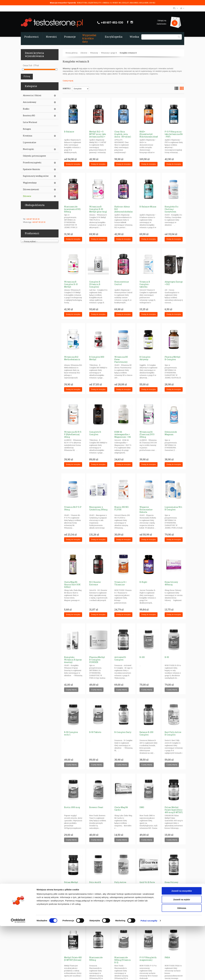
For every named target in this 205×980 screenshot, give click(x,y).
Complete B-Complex (95, 433)
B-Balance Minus (148, 207)
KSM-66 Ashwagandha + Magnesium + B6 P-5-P (123, 436)
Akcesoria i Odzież (32, 95)
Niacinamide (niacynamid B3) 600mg (72, 209)
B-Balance (69, 132)
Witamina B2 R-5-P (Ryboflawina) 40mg (73, 434)
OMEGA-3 (107, 3)
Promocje (70, 37)
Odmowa (182, 962)
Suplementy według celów (36, 176)
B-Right (143, 582)
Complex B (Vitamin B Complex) (95, 284)
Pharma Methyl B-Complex (173, 358)
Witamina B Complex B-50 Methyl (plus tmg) (98, 209)
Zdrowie (84, 53)
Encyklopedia (114, 37)
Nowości (51, 37)
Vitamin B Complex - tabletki (145, 284)
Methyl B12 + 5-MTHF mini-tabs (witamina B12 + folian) (98, 135)
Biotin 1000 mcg (72, 807)
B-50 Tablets (95, 732)
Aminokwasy (30, 102)
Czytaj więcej (68, 81)
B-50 (167, 657)
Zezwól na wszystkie (182, 945)
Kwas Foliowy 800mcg (171, 884)
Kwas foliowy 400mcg (171, 583)
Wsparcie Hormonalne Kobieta (146, 510)
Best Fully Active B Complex (173, 733)
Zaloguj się (162, 20)
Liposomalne (30, 142)
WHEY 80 (117, 3)
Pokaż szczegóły (149, 974)
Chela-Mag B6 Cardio (121, 809)
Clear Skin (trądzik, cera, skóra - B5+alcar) (123, 134)
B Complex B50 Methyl (97, 358)
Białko (26, 109)
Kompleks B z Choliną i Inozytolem (171, 209)
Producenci (31, 37)
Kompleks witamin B (128, 53)
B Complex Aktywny (145, 358)
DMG (142, 807)
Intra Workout (30, 122)
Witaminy (94, 53)
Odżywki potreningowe (34, 156)
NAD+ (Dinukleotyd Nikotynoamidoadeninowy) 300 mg (153, 135)
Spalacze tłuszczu (31, 169)
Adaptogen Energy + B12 (174, 283)
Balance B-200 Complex (146, 733)
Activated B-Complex (120, 658)
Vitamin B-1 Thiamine (120, 583)
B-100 (142, 657)
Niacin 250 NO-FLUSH (122, 508)
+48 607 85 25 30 (33, 219)
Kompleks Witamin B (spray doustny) (73, 660)
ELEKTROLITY (95, 3)
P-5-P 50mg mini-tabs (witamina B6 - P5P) (174, 134)
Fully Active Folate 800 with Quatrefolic (122, 885)
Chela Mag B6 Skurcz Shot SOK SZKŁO (72, 585)
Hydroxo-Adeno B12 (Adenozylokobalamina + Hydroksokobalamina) (126, 212)
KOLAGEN (144, 3)
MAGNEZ (134, 3)
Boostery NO (29, 116)
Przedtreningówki (32, 163)
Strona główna (71, 53)
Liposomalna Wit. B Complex (174, 508)
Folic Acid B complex (95, 884)
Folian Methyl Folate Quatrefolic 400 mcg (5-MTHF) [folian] (174, 811)
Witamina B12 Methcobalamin (72, 358)
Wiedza (134, 37)
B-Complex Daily (123, 732)
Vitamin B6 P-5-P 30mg (73, 508)
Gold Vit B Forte (147, 882)
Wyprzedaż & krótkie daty (89, 38)
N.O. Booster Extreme (95, 583)
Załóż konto (161, 24)
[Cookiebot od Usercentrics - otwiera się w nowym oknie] (18, 975)
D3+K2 (152, 3)
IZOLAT (126, 3)
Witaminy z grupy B (109, 53)
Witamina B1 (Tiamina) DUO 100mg (147, 434)
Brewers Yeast (96, 807)
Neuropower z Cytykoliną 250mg (98, 508)
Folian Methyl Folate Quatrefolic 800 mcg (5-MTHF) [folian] (73, 886)
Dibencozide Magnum (171, 433)
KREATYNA (82, 3)
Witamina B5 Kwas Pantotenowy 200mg (121, 361)
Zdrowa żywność (31, 189)
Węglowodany (30, 183)
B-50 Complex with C (71, 733)
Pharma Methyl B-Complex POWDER (97, 660)
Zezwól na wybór (182, 953)
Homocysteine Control (122, 283)
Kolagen (27, 129)
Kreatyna (28, 136)
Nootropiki (28, 149)
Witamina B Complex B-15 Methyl (71, 284)
